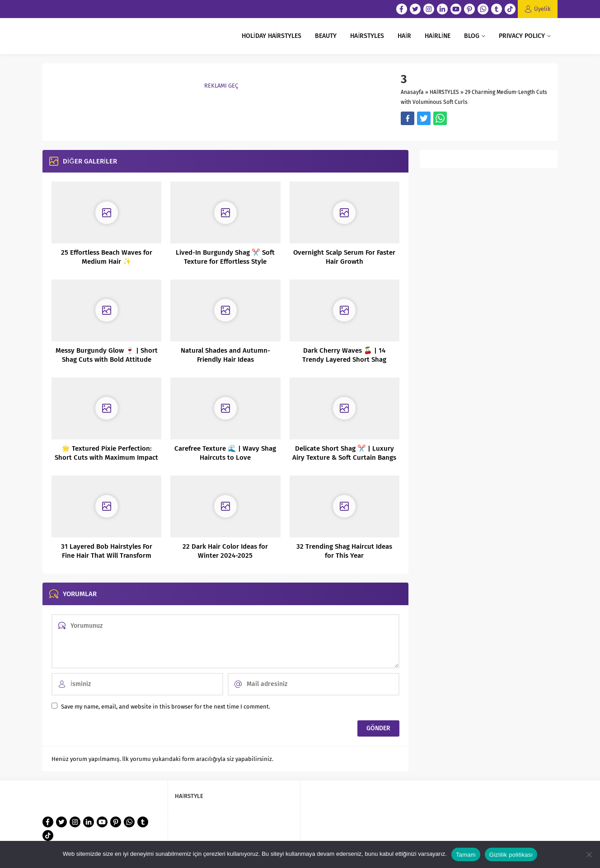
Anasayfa (412, 92)
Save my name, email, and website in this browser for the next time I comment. (166, 707)
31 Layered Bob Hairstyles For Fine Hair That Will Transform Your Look (107, 555)
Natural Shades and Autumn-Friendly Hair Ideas (225, 355)
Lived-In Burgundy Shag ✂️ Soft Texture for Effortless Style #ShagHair (225, 261)
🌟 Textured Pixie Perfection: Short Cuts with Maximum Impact (106, 453)
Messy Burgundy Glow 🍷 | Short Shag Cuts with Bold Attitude (107, 355)
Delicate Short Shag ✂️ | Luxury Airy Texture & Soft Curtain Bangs (344, 453)
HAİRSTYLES (444, 92)
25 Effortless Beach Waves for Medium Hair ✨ (107, 257)
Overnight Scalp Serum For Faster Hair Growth (344, 257)
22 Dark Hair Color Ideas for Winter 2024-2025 (225, 551)
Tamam (466, 855)
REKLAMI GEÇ (221, 86)
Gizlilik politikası (511, 855)
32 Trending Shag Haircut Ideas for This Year (344, 551)
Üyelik (542, 9)
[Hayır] (589, 854)
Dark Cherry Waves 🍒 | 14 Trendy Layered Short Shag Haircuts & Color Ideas (344, 359)
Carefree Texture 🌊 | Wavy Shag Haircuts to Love (225, 453)
